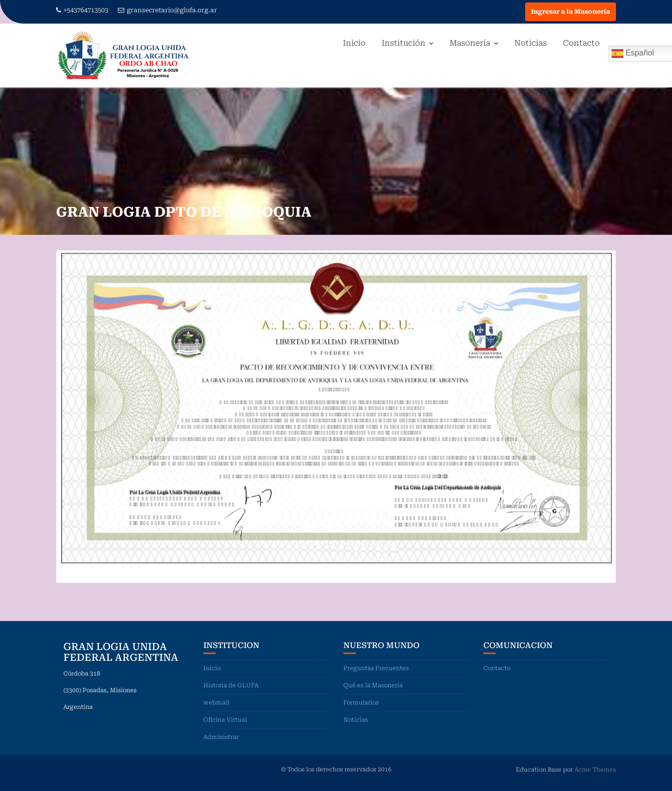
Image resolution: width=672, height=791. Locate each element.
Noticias (531, 43)
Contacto (581, 43)
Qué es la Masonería (373, 686)
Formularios (361, 704)
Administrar (221, 738)
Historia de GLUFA (231, 686)
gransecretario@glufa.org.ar (168, 10)
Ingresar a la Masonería (571, 12)
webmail (216, 704)
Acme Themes (595, 769)
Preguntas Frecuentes (376, 669)
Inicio (354, 43)
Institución (404, 43)
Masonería (470, 43)
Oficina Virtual (225, 721)
